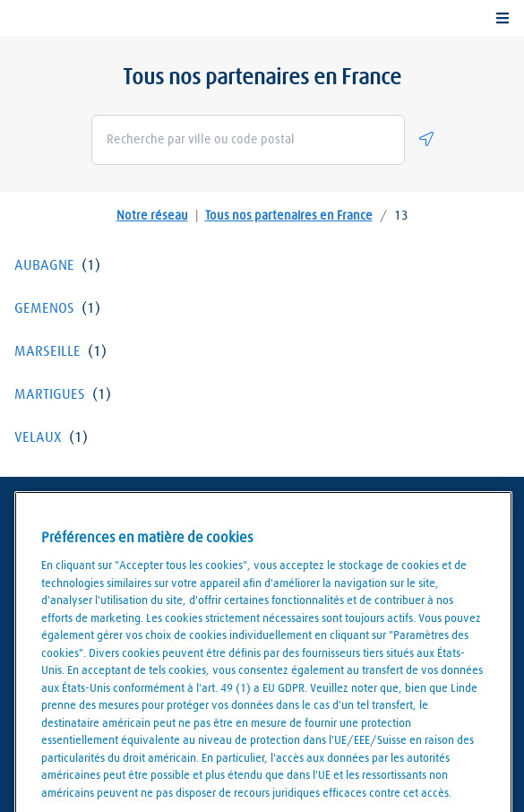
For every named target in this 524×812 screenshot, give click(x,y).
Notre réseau (152, 216)
